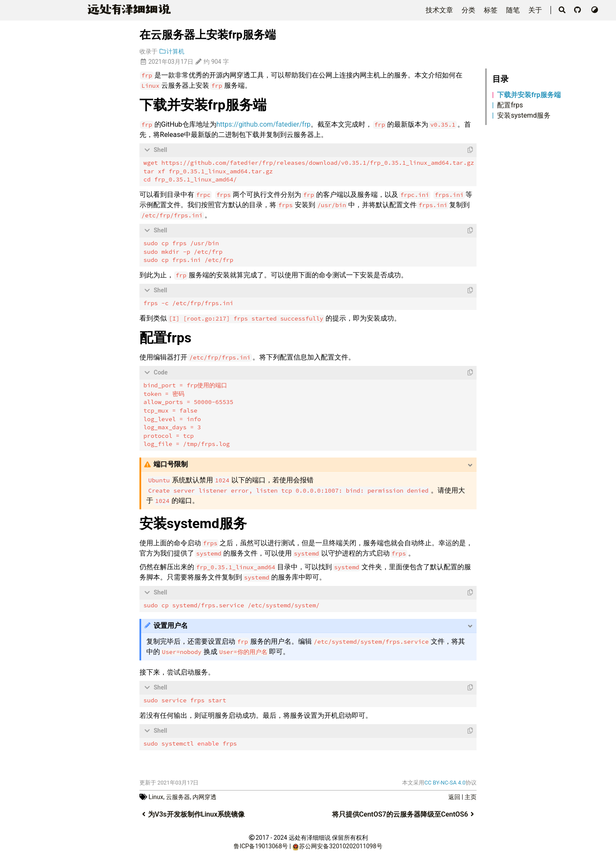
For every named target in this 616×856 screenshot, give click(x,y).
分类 (469, 10)
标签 (492, 10)
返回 (454, 796)
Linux (156, 796)
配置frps (510, 105)
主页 (471, 796)
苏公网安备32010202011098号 (341, 845)
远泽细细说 (127, 9)
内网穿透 (204, 796)
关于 (536, 10)
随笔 (514, 10)
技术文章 (440, 10)
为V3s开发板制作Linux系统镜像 (192, 813)
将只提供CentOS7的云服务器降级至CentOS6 (404, 813)
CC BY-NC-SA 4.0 (445, 781)
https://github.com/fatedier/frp (264, 124)
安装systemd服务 (524, 115)
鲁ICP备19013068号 (261, 845)
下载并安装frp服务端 (529, 95)
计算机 (172, 51)
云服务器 (178, 796)
